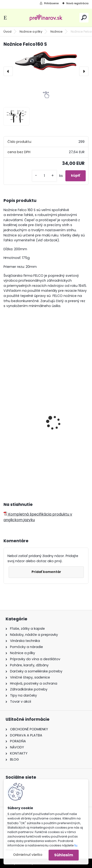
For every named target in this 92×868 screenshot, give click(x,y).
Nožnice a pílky (31, 32)
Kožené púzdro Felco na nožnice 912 (39, 443)
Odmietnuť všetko (28, 855)
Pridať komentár (46, 572)
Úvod (7, 32)
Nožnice (57, 32)
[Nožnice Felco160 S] (46, 61)
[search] (84, 17)
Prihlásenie (51, 3)
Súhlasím (64, 855)
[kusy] (44, 176)
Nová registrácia (77, 3)
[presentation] (8, 71)
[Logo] (46, 18)
